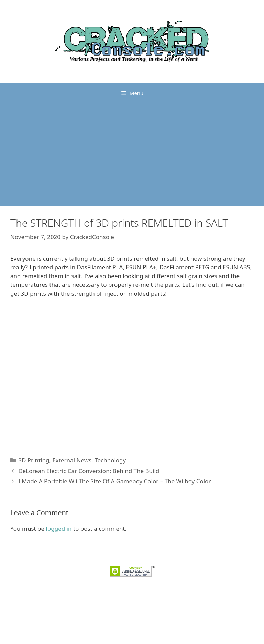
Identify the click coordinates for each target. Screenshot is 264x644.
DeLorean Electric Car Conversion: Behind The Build (89, 471)
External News (72, 460)
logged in (59, 528)
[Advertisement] (132, 155)
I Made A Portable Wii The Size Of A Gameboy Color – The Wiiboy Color (114, 481)
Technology (110, 460)
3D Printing (34, 460)
